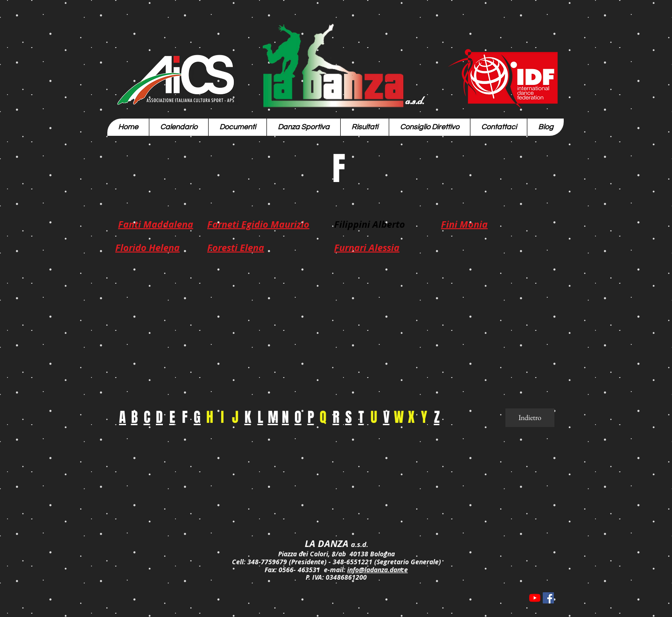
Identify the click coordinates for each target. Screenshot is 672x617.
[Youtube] (535, 598)
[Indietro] (530, 418)
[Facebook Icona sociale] (548, 598)
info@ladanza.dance (378, 570)
